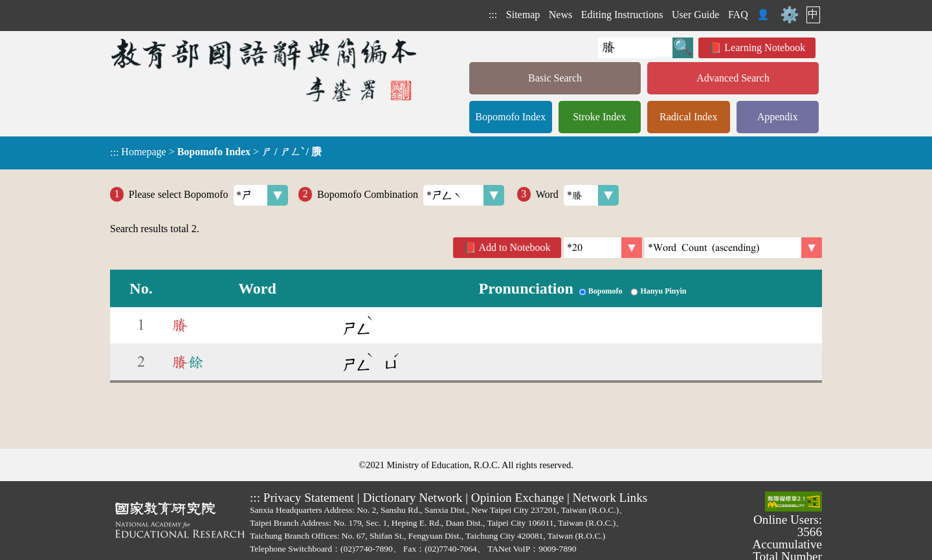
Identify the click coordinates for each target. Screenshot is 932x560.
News (560, 15)
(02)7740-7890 (367, 549)
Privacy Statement (309, 498)
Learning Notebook (765, 48)
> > (216, 152)
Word (577, 195)
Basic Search (555, 78)
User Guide (695, 15)
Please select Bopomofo (209, 195)
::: (493, 15)
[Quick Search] (635, 48)
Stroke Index (599, 117)
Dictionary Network (412, 498)
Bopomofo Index (510, 117)
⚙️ (790, 15)
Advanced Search (733, 78)
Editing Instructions (622, 15)
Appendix (778, 117)
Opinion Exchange (517, 498)
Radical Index (688, 117)
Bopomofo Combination (411, 195)
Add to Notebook (515, 247)
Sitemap (523, 15)
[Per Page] (603, 248)
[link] (733, 248)
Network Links (610, 498)
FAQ (738, 15)
